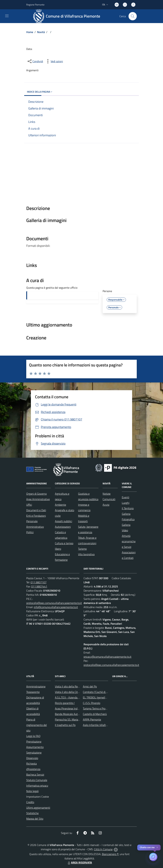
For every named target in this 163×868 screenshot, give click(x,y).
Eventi (126, 497)
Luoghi (126, 503)
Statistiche (32, 813)
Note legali (32, 791)
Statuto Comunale (37, 780)
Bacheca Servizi (35, 775)
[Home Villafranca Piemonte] (68, 16)
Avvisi (106, 505)
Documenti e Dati (36, 510)
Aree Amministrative (38, 499)
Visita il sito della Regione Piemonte (75, 686)
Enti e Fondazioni (36, 516)
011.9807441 (39, 586)
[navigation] (7, 16)
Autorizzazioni (63, 527)
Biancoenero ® (110, 854)
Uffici (29, 505)
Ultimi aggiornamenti (38, 808)
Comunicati (109, 499)
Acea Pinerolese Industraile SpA (73, 708)
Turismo (82, 549)
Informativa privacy (37, 786)
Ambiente (60, 505)
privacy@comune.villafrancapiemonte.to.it (107, 657)
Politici (30, 532)
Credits (30, 802)
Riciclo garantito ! (65, 703)
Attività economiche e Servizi (129, 541)
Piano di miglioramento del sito (37, 725)
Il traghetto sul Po (65, 725)
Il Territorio (128, 508)
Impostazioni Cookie (38, 797)
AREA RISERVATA (79, 862)
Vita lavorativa (86, 554)
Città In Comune (103, 849)
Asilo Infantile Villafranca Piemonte (103, 725)
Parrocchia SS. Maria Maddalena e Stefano (79, 719)
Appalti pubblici (63, 521)
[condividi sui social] (35, 61)
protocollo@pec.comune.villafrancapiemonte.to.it (54, 603)
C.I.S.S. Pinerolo (92, 703)
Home (30, 32)
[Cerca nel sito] (133, 16)
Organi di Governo (36, 494)
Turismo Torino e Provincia (97, 708)
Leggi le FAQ (33, 736)
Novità (41, 32)
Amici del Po (90, 686)
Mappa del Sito (35, 819)
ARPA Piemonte (92, 719)
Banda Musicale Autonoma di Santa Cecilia (79, 714)
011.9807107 (39, 582)
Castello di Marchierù (95, 714)
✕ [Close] (157, 847)
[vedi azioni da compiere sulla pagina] (54, 61)
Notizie (107, 494)
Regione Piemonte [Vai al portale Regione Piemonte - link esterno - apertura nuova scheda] (35, 5)
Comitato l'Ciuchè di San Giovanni (102, 692)
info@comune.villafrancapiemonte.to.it (56, 607)
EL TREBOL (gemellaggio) (97, 697)
